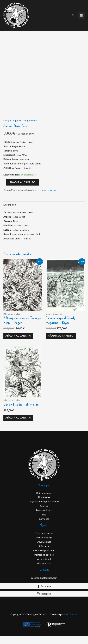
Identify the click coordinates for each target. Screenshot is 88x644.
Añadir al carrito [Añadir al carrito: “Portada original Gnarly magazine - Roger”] (61, 362)
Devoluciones (44, 568)
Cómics (44, 532)
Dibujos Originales (13, 147)
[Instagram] (44, 620)
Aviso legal (44, 572)
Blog (44, 541)
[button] (73, 15)
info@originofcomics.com (44, 604)
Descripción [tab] (10, 231)
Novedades (44, 524)
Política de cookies (44, 581)
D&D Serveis (71, 641)
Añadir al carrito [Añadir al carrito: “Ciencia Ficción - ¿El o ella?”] (18, 444)
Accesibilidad (44, 585)
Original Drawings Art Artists (44, 528)
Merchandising (44, 537)
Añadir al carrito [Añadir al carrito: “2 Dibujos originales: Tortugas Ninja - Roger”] (18, 362)
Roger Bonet (30, 147)
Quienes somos (44, 519)
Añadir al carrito (22, 209)
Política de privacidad (44, 577)
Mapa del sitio (44, 590)
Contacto (44, 545)
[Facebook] (44, 613)
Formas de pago (44, 564)
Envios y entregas (47, 216)
